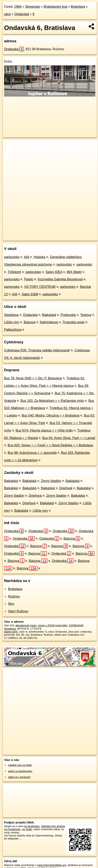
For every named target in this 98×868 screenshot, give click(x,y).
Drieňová (66, 488)
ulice (7, 14)
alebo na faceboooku (20, 771)
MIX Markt (74, 272)
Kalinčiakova (49, 322)
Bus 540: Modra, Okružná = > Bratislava (51, 415)
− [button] (10, 153)
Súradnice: (10, 629)
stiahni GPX (11, 632)
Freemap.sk (53, 234)
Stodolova (11, 315)
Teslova (86, 315)
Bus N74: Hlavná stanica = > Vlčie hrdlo (44, 430)
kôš (27, 257)
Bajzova (30, 322)
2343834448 (76, 625)
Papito (29, 279)
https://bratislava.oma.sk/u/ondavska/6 (24, 238)
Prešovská (68, 315)
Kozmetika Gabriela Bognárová (60, 279)
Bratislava (78, 7)
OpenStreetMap (32, 234)
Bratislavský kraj (56, 7)
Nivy (11, 604)
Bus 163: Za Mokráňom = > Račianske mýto (52, 401)
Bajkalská (49, 315)
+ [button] (10, 146)
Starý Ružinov (18, 611)
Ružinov (14, 596)
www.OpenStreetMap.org (52, 865)
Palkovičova (13, 330)
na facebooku (32, 826)
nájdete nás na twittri (20, 765)
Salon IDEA (54, 272)
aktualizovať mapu (26, 625)
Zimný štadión (51, 481)
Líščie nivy (12, 322)
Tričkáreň (14, 272)
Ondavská (22, 14)
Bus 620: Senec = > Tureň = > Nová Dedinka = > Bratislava (50, 445)
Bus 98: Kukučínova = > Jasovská (32, 453)
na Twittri (27, 829)
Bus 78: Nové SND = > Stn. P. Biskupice (33, 378)
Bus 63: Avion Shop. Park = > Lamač (69, 438)
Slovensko (33, 7)
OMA (18, 7)
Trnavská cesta (73, 322)
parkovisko (12, 257)
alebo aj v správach (19, 777)
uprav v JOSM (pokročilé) (53, 625)
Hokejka (40, 257)
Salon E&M (30, 294)
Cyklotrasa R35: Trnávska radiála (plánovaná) (37, 350)
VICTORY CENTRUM (40, 287)
